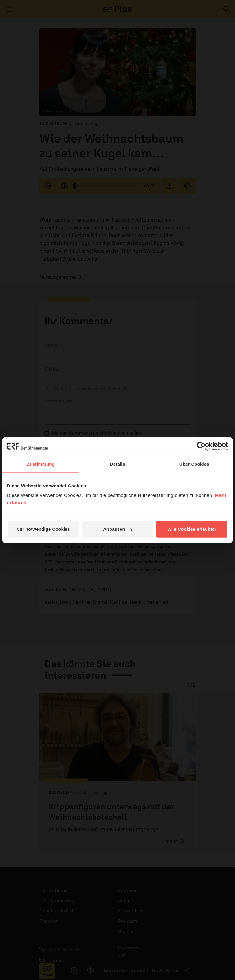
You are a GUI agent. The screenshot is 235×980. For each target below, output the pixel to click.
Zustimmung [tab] (41, 464)
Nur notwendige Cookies (43, 529)
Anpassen (118, 529)
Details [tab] (117, 464)
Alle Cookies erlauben (192, 529)
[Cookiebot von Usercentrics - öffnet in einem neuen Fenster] (201, 446)
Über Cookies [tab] (194, 464)
